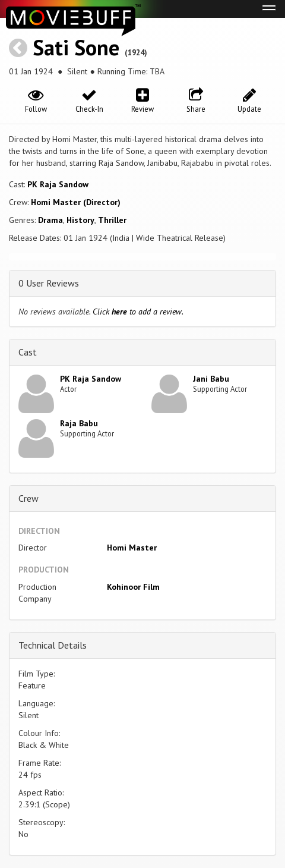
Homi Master (132, 548)
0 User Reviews (49, 283)
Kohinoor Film (133, 587)
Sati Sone (76, 47)
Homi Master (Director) (76, 202)
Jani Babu (211, 379)
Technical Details (53, 645)
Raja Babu (79, 423)
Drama (50, 220)
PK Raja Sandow (58, 184)
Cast (28, 352)
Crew (28, 498)
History (80, 220)
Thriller (112, 220)
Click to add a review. (138, 312)
